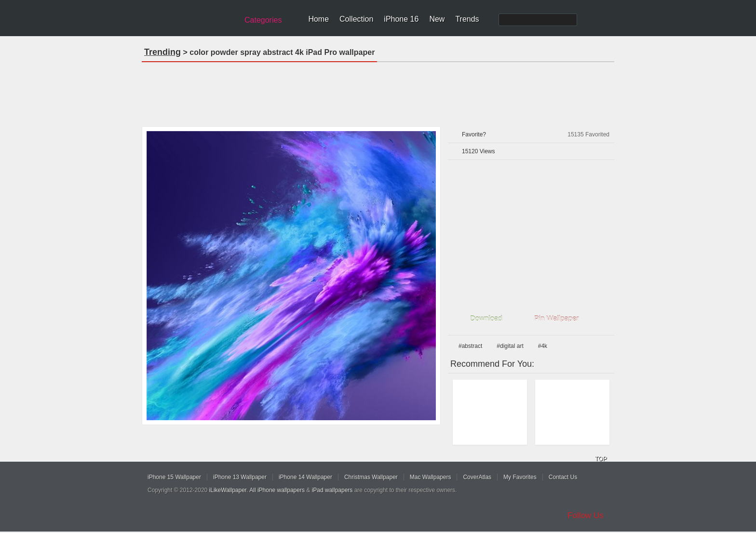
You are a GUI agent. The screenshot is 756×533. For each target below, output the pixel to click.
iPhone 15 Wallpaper (174, 477)
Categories (263, 20)
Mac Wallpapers (431, 477)
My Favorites (520, 477)
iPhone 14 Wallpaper (305, 477)
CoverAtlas (477, 477)
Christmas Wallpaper (371, 477)
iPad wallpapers (332, 490)
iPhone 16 (401, 19)
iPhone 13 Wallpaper (240, 477)
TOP (601, 459)
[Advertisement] (378, 91)
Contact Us (563, 477)
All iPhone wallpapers (277, 490)
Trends (467, 19)
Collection (356, 19)
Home (318, 19)
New (437, 19)
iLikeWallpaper (228, 490)
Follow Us (586, 515)
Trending (162, 52)
